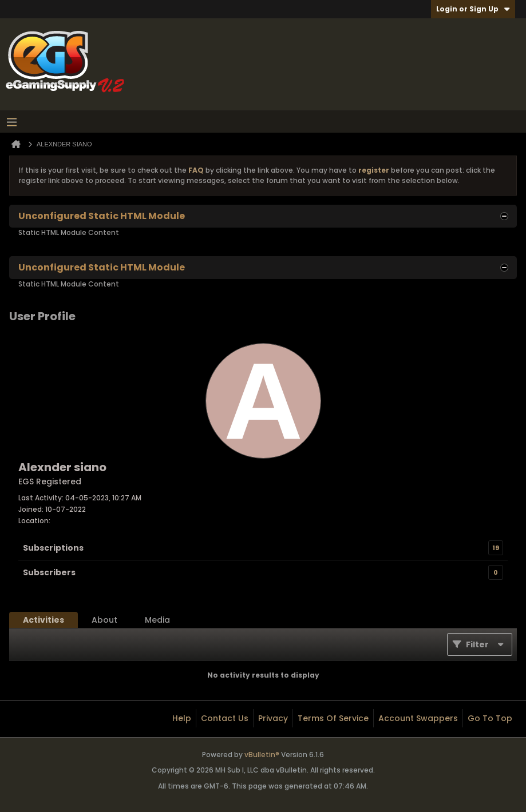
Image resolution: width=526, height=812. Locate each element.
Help (182, 718)
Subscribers (49, 572)
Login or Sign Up (473, 9)
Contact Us (225, 718)
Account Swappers (418, 718)
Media (157, 620)
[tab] (43, 620)
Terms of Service (333, 718)
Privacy (273, 718)
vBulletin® (262, 755)
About (104, 620)
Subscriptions (53, 548)
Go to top (490, 718)
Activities (43, 620)
